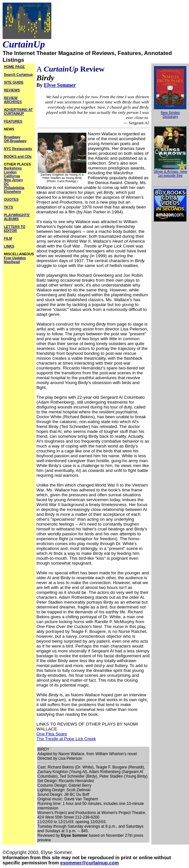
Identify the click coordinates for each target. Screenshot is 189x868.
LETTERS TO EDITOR (15, 229)
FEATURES (13, 121)
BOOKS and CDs (18, 156)
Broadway (12, 137)
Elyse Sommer (60, 85)
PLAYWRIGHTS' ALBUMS (17, 217)
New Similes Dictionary (170, 114)
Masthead (12, 262)
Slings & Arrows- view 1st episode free (170, 172)
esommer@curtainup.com (90, 863)
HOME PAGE (14, 67)
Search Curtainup (18, 74)
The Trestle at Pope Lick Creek (66, 739)
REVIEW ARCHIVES (13, 100)
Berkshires (13, 168)
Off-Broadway (15, 141)
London (10, 172)
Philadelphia (14, 188)
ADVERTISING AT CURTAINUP (18, 112)
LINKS (9, 246)
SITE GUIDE (14, 82)
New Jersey (13, 180)
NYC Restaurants (18, 149)
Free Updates (15, 258)
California (12, 176)
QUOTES (11, 199)
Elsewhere (13, 192)
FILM (8, 238)
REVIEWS (12, 90)
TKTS (8, 207)
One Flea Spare (52, 734)
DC (6, 184)
